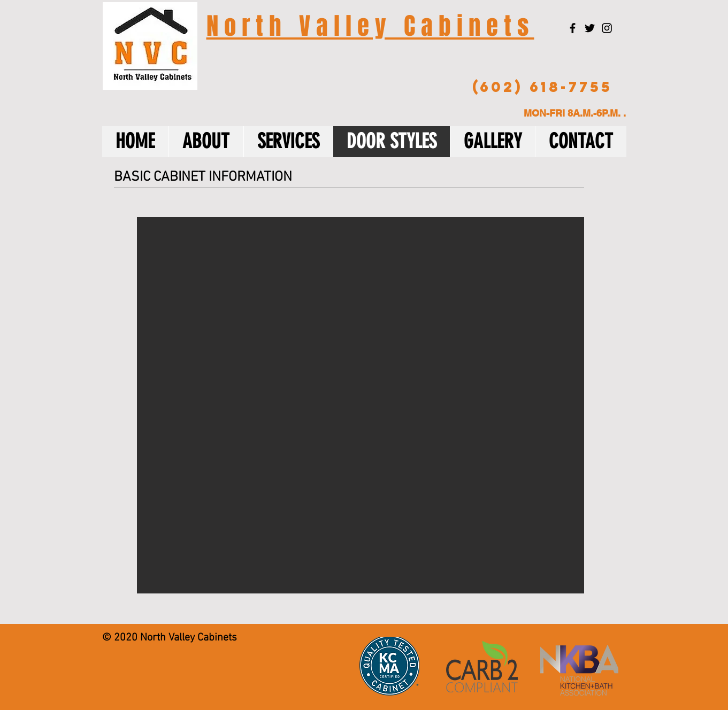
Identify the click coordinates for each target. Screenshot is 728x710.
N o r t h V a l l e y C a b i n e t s (370, 26)
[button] (361, 405)
